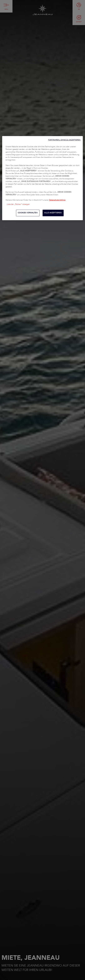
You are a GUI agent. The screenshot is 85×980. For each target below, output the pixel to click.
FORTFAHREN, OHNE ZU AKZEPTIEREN (64, 140)
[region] (43, 178)
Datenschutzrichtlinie (57, 200)
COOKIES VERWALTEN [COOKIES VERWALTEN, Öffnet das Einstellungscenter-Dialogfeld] (28, 213)
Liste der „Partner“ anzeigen (18, 204)
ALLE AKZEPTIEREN (53, 213)
